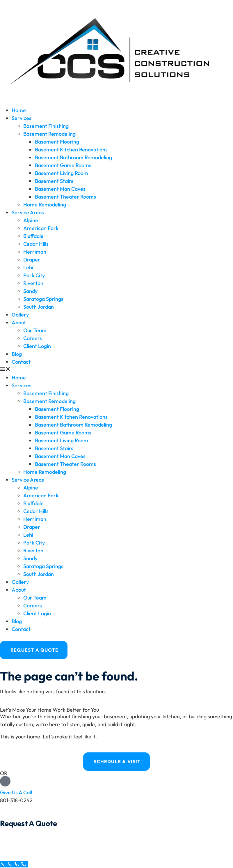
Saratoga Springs (43, 299)
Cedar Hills (36, 244)
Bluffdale (33, 236)
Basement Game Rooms (63, 165)
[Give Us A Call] (5, 781)
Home (19, 110)
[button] (116, 370)
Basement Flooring (57, 142)
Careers (33, 338)
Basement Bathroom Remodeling (73, 157)
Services (22, 118)
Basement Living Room (62, 173)
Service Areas (28, 212)
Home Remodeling (45, 205)
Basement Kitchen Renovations (71, 150)
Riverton (33, 283)
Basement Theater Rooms (65, 197)
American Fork (41, 228)
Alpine (31, 220)
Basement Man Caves (60, 189)
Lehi (28, 267)
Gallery (20, 315)
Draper (32, 260)
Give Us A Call (16, 792)
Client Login (37, 346)
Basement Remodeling (49, 134)
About (19, 322)
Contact (21, 362)
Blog (17, 354)
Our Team (35, 330)
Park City (34, 275)
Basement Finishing (46, 126)
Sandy (30, 291)
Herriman (35, 252)
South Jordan (39, 307)
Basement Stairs (54, 181)
